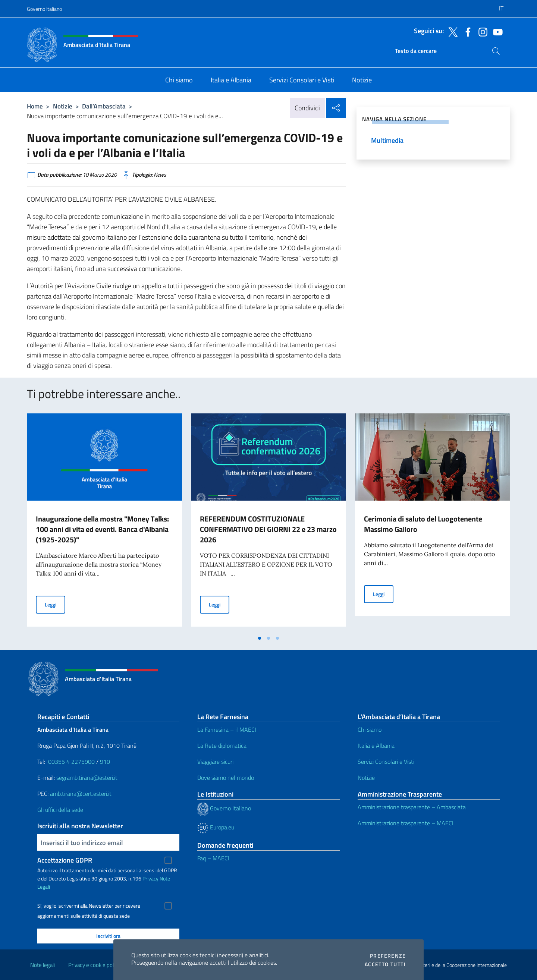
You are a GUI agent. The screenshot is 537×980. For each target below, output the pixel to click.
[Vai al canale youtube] (496, 31)
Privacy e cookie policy (94, 965)
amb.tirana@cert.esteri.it (81, 794)
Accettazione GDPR (65, 860)
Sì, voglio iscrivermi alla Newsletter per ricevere (89, 906)
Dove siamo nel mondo (226, 778)
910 (105, 762)
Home (35, 106)
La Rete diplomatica (222, 746)
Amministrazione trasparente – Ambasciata (412, 807)
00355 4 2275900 (71, 762)
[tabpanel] (104, 522)
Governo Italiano (44, 9)
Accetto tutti (385, 964)
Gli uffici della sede (60, 810)
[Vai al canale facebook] (466, 31)
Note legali (43, 965)
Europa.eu (216, 827)
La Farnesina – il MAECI (227, 730)
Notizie (63, 106)
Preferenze (388, 956)
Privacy (150, 878)
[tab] (260, 638)
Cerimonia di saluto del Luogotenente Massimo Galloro (423, 524)
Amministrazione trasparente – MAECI (406, 823)
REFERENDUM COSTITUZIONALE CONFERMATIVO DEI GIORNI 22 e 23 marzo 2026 (268, 529)
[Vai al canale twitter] (451, 31)
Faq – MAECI (213, 858)
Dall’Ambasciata (104, 106)
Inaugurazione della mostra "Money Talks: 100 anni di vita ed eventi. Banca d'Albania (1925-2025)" (102, 529)
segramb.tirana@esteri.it (87, 778)
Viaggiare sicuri (215, 762)
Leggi (55, 604)
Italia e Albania (376, 746)
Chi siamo (370, 730)
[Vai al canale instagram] (481, 31)
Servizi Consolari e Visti (386, 762)
